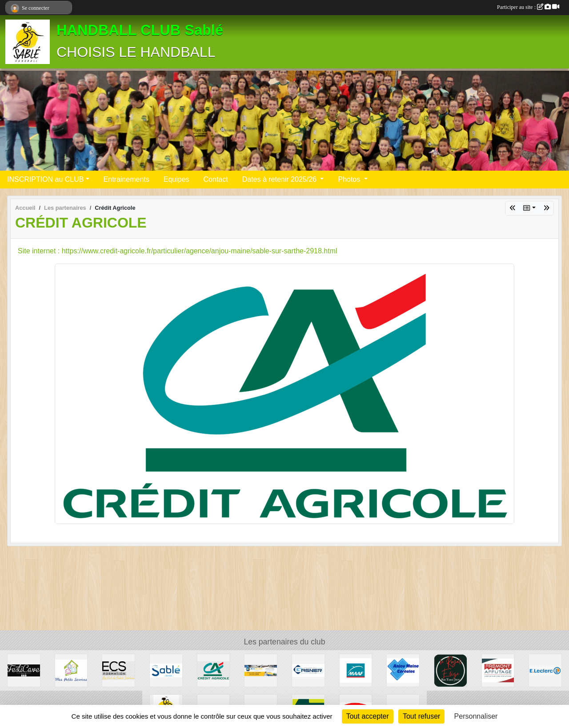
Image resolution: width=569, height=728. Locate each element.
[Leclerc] (545, 670)
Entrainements (126, 179)
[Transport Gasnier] (308, 670)
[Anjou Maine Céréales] (403, 670)
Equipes (176, 179)
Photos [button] (350, 179)
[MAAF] (356, 670)
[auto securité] (261, 670)
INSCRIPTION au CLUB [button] (45, 179)
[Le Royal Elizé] (451, 670)
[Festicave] (24, 670)
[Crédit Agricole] (214, 670)
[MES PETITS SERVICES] (71, 670)
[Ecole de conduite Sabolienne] (118, 670)
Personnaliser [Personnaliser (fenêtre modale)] (476, 716)
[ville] (166, 670)
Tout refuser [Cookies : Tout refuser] (421, 716)
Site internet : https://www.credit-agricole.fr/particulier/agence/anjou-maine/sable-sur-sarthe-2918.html (178, 251)
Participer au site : (528, 7)
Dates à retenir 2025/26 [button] (280, 179)
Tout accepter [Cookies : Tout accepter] (368, 716)
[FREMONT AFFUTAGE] (498, 670)
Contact (216, 179)
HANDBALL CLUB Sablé (140, 30)
